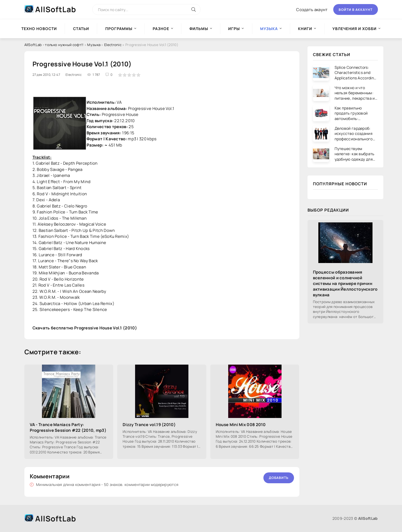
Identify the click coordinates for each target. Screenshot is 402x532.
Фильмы (199, 29)
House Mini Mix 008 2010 (241, 425)
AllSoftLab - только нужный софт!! (54, 45)
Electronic (113, 45)
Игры (234, 29)
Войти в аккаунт (356, 10)
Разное (161, 29)
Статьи (81, 29)
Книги (305, 29)
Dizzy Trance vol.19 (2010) (149, 425)
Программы (119, 29)
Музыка (94, 45)
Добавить (279, 478)
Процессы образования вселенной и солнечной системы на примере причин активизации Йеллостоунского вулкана (345, 283)
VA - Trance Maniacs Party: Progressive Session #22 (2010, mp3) (68, 427)
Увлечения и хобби (354, 29)
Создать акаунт (312, 10)
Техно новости (39, 29)
